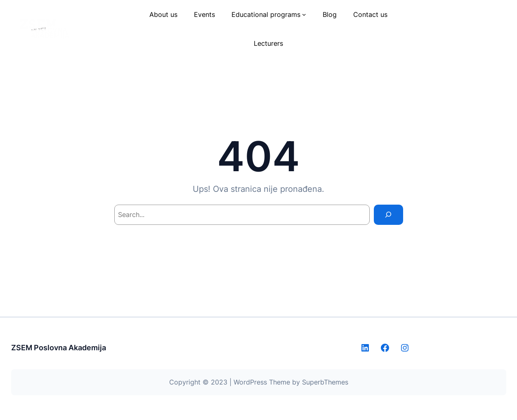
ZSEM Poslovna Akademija (59, 348)
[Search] (388, 215)
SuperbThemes (325, 382)
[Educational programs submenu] (304, 14)
